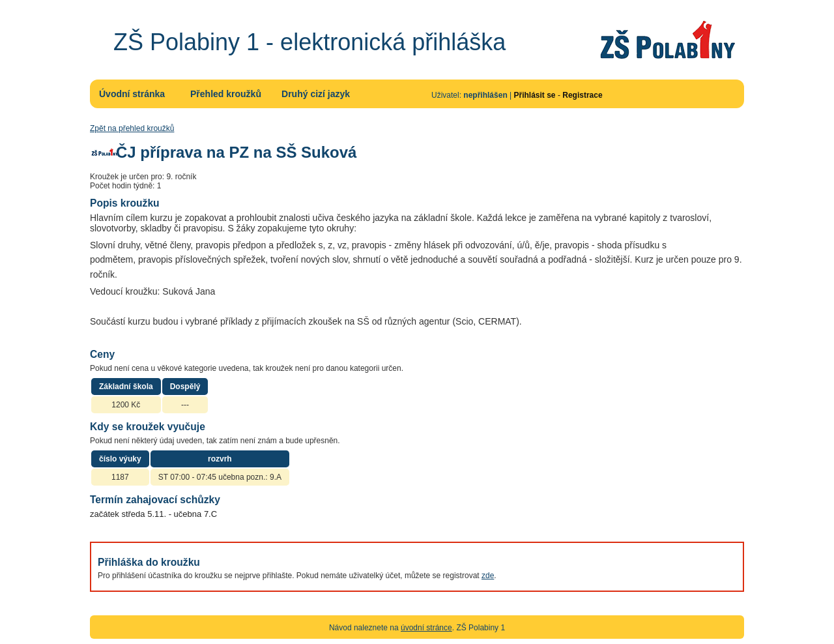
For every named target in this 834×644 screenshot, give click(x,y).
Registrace (582, 95)
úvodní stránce (426, 628)
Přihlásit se (535, 95)
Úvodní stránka (132, 94)
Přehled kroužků (226, 94)
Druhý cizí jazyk (316, 94)
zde (488, 576)
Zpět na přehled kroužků (132, 128)
